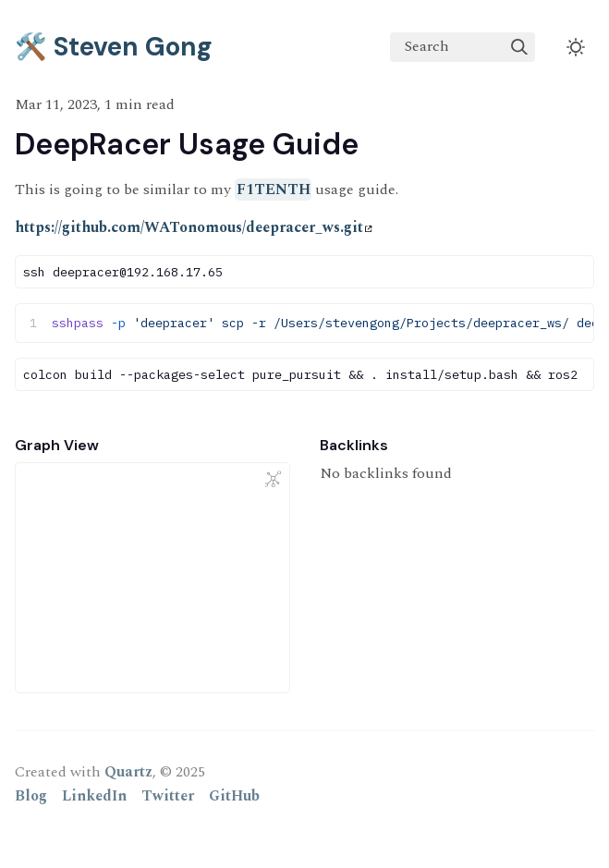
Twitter (168, 796)
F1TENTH (274, 189)
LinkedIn (94, 796)
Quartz (128, 772)
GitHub (234, 796)
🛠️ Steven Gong (114, 47)
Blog (31, 796)
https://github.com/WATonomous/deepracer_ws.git (194, 227)
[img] (519, 47)
